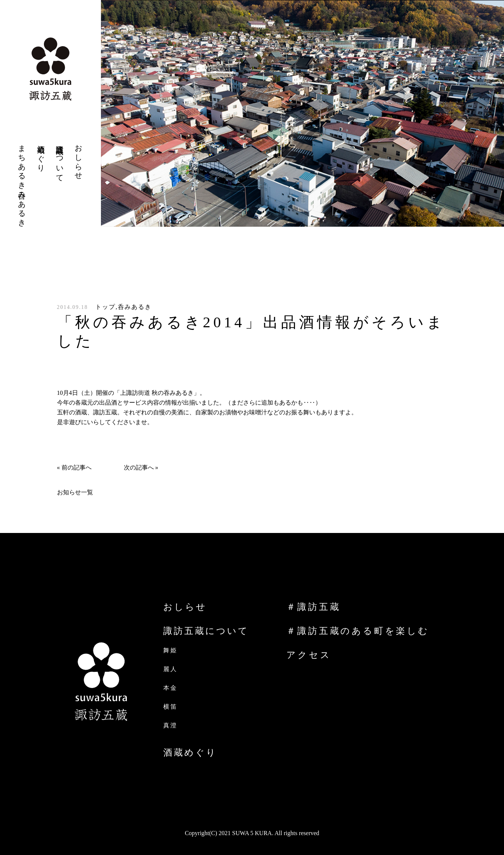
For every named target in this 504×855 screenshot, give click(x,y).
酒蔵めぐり (190, 753)
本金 (170, 688)
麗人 (170, 669)
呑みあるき (135, 307)
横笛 (170, 707)
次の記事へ (139, 467)
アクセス (309, 655)
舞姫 (170, 650)
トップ (105, 307)
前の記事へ (77, 467)
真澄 (170, 725)
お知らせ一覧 (75, 492)
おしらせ (185, 607)
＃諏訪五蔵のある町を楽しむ (358, 631)
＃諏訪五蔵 (313, 607)
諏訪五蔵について (206, 631)
